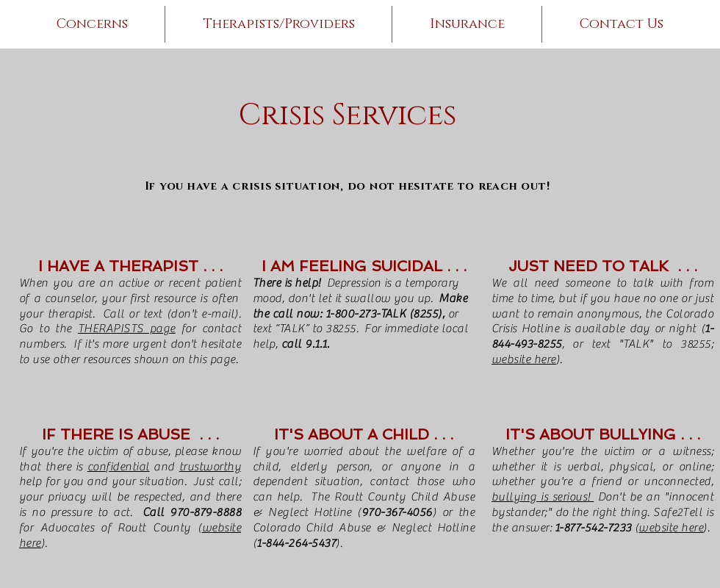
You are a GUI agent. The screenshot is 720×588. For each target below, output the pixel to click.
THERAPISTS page (127, 329)
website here (524, 359)
